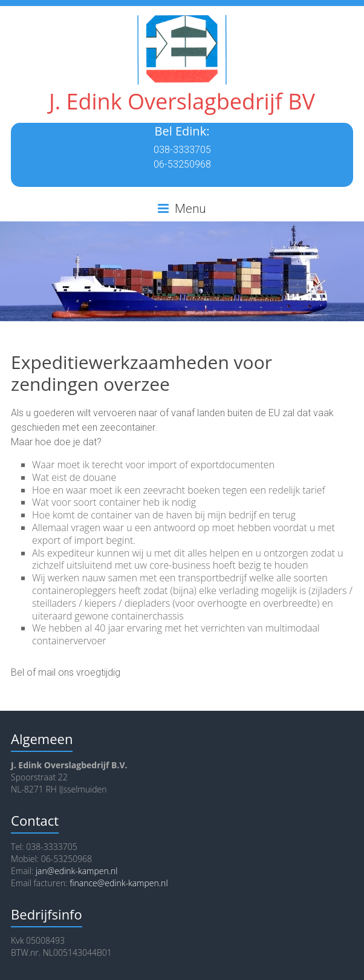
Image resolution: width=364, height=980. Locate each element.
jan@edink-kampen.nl (77, 871)
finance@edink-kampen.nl (119, 883)
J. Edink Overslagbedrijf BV (182, 101)
